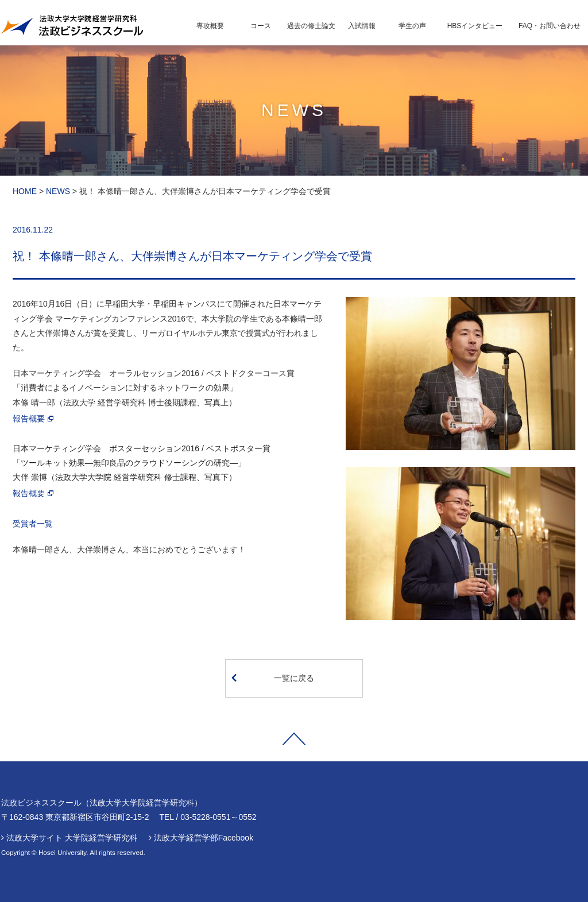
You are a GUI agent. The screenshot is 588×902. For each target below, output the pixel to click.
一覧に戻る (273, 678)
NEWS (58, 191)
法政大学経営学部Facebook (204, 838)
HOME (25, 191)
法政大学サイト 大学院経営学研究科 (72, 838)
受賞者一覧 (33, 524)
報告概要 (29, 419)
